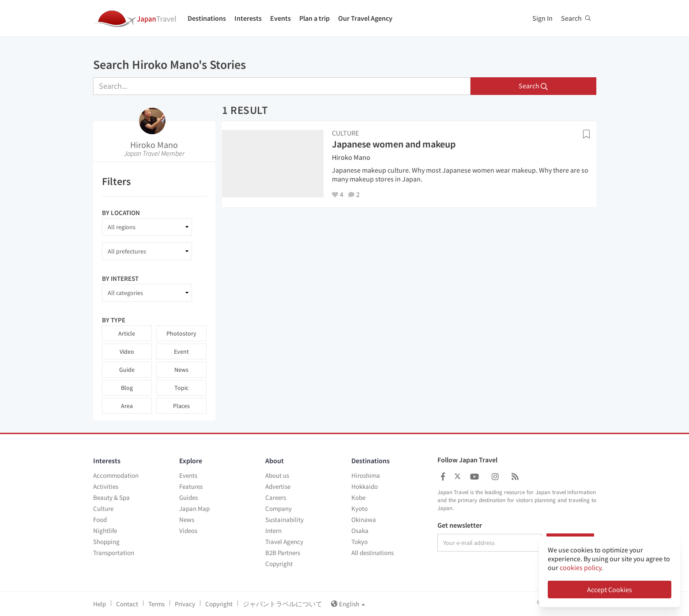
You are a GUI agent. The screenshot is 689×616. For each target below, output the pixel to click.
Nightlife (105, 531)
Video (127, 351)
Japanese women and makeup (394, 144)
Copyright (279, 564)
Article (127, 333)
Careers (276, 497)
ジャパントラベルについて (282, 604)
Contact (127, 604)
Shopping (106, 542)
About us (277, 475)
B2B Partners (283, 553)
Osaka (360, 531)
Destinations (207, 18)
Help (100, 604)
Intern (273, 531)
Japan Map (194, 508)
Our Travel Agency (365, 18)
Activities (106, 486)
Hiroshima (366, 475)
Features (191, 486)
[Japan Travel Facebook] (443, 477)
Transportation (114, 553)
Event (181, 351)
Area (127, 406)
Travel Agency (284, 542)
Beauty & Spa (111, 497)
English (348, 604)
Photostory (181, 333)
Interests (248, 18)
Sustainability (284, 520)
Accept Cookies (610, 590)
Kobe (358, 497)
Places (181, 406)
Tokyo (360, 542)
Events (280, 18)
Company (279, 508)
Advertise (278, 486)
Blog (127, 388)
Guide (127, 370)
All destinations (373, 553)
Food (100, 520)
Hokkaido (365, 486)
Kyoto (360, 508)
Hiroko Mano (154, 145)
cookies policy (580, 567)
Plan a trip (314, 18)
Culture (103, 508)
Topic (181, 388)
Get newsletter (460, 525)
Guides (188, 497)
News (181, 370)
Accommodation (116, 475)
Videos (188, 531)
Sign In (542, 18)
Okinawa (364, 520)
